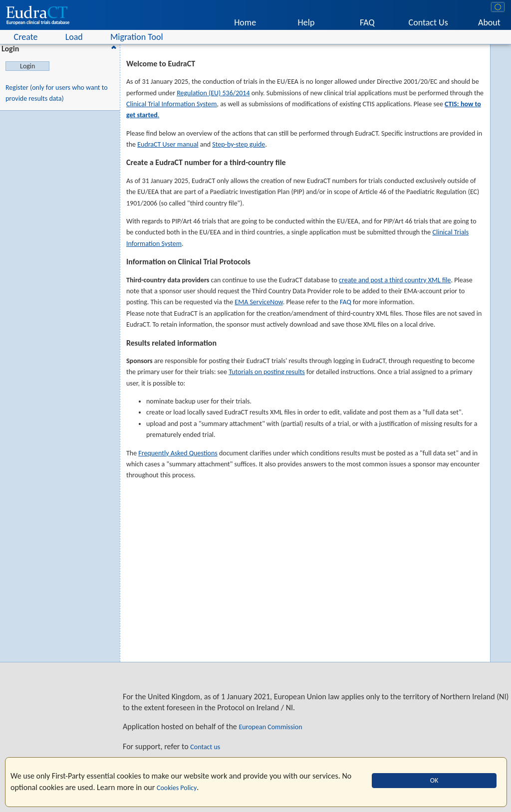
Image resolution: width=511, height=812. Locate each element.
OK (434, 780)
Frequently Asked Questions (178, 453)
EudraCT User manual (168, 144)
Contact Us (428, 22)
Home (245, 22)
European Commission (270, 727)
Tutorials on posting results (267, 372)
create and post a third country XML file (395, 280)
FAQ (367, 22)
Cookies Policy (177, 788)
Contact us (205, 747)
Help (306, 22)
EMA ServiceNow (258, 302)
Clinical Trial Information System (171, 104)
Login (60, 48)
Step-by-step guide (239, 144)
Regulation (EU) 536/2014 (213, 93)
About (489, 22)
